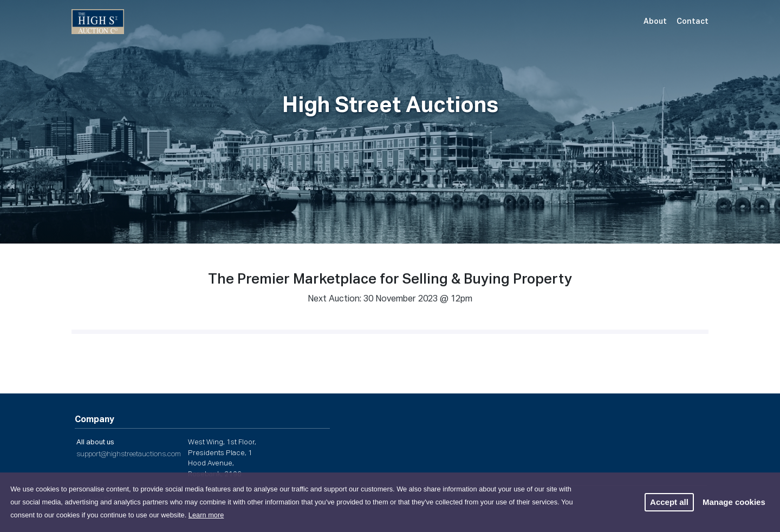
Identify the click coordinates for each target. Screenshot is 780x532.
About (655, 22)
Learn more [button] (206, 515)
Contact (693, 22)
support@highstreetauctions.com (129, 454)
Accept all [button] (669, 502)
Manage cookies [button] (734, 502)
